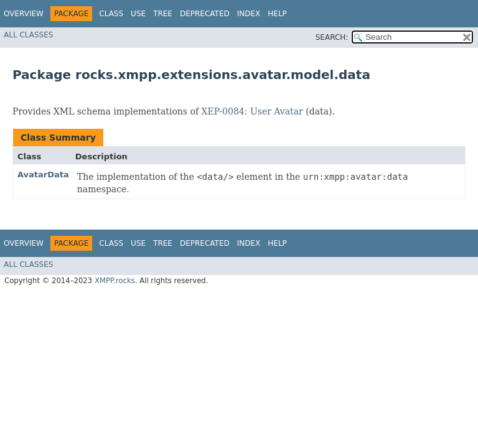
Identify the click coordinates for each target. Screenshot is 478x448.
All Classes (28, 35)
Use (138, 14)
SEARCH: (332, 37)
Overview (24, 14)
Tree (163, 14)
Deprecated (205, 14)
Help (277, 14)
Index (249, 14)
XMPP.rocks (115, 281)
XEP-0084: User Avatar (252, 111)
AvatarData (43, 175)
